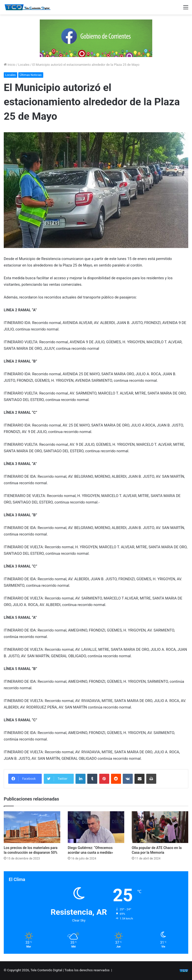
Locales (24, 65)
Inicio (9, 65)
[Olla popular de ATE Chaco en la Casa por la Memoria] (160, 827)
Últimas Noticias (31, 75)
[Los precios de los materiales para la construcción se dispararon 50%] (32, 827)
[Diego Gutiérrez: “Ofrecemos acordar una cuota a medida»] (96, 827)
